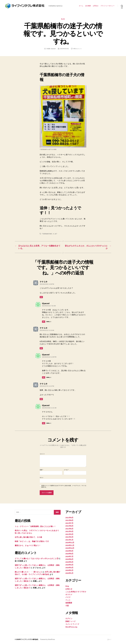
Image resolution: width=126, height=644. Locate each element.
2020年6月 (69, 559)
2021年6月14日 (64, 49)
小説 (67, 606)
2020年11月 (70, 545)
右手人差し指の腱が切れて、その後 (28, 537)
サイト (42, 478)
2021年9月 (69, 518)
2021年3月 (69, 534)
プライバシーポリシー (107, 6)
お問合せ (96, 6)
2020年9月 (69, 551)
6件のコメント (78, 49)
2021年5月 (69, 529)
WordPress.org (71, 627)
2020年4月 (69, 565)
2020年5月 (69, 562)
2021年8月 (69, 520)
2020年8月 (69, 554)
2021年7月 (69, 523)
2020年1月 (69, 573)
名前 (41, 470)
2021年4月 (69, 531)
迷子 (56, 234)
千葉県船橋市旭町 (47, 234)
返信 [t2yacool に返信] (44, 322)
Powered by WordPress (48, 639)
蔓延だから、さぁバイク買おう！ (28, 545)
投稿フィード (71, 621)
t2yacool (53, 49)
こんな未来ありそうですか (76, 592)
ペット (68, 600)
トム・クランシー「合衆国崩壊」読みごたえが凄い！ (35, 526)
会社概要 (88, 6)
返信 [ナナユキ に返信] (41, 297)
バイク (68, 597)
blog (63, 19)
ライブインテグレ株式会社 (30, 639)
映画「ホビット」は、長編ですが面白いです (32, 541)
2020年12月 (70, 543)
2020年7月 (69, 556)
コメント (42, 454)
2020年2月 (69, 570)
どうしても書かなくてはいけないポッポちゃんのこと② (37, 558)
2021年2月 (69, 537)
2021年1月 (69, 540)
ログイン (69, 619)
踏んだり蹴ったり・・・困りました (29, 572)
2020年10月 (70, 548)
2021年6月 (69, 526)
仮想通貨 (69, 603)
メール (66, 470)
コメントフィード (72, 624)
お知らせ (69, 589)
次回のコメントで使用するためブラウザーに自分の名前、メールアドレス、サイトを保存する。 (64, 486)
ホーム (81, 6)
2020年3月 (69, 568)
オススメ (69, 594)
